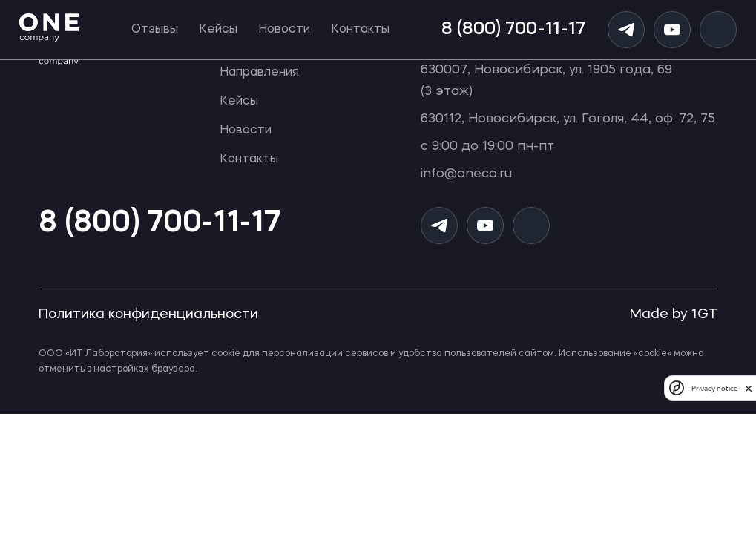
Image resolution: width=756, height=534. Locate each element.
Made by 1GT (674, 314)
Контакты (360, 30)
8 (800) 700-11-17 (513, 30)
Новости (284, 30)
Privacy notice (714, 388)
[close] (749, 388)
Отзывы (155, 30)
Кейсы (218, 30)
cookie (226, 354)
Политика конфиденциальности (148, 314)
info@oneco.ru (466, 174)
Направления (259, 73)
